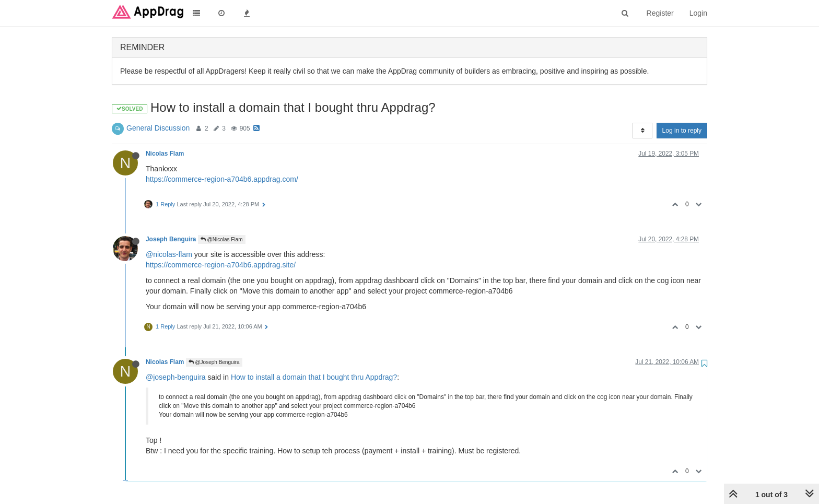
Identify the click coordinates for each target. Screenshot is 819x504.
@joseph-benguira (176, 377)
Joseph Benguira (171, 239)
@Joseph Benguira (214, 362)
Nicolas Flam (165, 154)
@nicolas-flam (169, 254)
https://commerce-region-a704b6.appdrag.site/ (221, 265)
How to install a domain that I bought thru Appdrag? (314, 377)
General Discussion (158, 128)
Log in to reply (682, 131)
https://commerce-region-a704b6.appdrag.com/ (222, 179)
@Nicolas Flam (222, 239)
